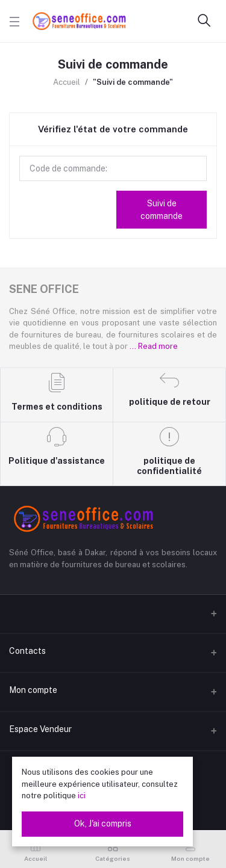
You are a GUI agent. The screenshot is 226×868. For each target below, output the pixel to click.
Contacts (27, 651)
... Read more (154, 346)
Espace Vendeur (40, 729)
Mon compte (33, 690)
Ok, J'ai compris (103, 823)
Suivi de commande (162, 210)
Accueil (67, 82)
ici (82, 796)
